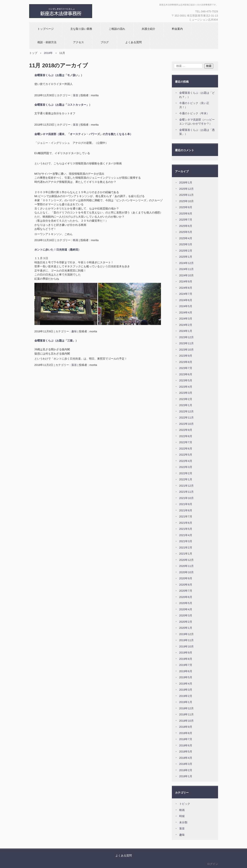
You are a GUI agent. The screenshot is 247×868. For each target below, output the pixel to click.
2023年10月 (186, 350)
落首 (76, 95)
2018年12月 (186, 708)
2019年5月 (186, 677)
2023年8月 (186, 362)
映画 (76, 240)
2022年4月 (186, 461)
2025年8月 (186, 214)
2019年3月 (186, 690)
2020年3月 (186, 615)
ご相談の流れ (117, 29)
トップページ (46, 29)
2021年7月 (186, 517)
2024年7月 (186, 294)
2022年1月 (186, 479)
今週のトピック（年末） (194, 113)
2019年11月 (186, 640)
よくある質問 (133, 42)
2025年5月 (186, 232)
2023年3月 (186, 393)
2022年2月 (186, 473)
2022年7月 (186, 442)
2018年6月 (186, 745)
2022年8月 (186, 436)
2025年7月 (186, 220)
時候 (182, 816)
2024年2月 (186, 325)
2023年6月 (186, 374)
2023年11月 (186, 343)
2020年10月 (186, 572)
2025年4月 (186, 238)
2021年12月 (186, 486)
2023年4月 (186, 387)
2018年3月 (186, 764)
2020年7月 (186, 591)
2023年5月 (186, 380)
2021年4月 (186, 535)
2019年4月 (186, 684)
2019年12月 (186, 634)
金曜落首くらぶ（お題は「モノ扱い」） (59, 75)
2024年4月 (186, 313)
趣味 (74, 331)
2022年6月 (186, 449)
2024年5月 (186, 306)
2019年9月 (186, 653)
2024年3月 (186, 319)
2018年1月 (186, 776)
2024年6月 (186, 300)
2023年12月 (186, 337)
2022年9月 (186, 430)
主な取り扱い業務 (81, 29)
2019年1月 (186, 702)
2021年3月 (186, 541)
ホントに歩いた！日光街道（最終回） (58, 250)
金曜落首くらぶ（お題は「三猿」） (56, 341)
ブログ (105, 42)
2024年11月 (186, 269)
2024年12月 (186, 263)
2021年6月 (186, 523)
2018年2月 (186, 770)
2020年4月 (186, 609)
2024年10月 (186, 275)
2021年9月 (186, 504)
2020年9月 (186, 578)
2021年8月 (186, 510)
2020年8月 (186, 585)
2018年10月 (186, 721)
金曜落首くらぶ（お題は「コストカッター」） (63, 105)
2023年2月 (186, 399)
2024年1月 (186, 331)
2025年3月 (186, 244)
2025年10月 (186, 201)
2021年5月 (186, 529)
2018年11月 (186, 714)
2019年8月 (186, 659)
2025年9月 (186, 207)
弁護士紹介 (148, 29)
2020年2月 (186, 622)
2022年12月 (186, 411)
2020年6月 (186, 597)
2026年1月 (186, 183)
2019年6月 (186, 671)
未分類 (183, 822)
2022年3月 (186, 467)
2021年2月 (186, 548)
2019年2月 (186, 696)
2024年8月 (186, 288)
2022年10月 (186, 424)
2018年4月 (186, 758)
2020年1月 (186, 628)
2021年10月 (186, 498)
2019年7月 (186, 665)
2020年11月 (186, 566)
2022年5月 (186, 455)
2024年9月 (186, 281)
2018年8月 (186, 733)
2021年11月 (186, 492)
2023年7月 (186, 368)
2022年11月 (186, 418)
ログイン (213, 864)
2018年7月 (186, 739)
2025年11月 (186, 195)
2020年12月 (186, 560)
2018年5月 (186, 752)
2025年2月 (186, 251)
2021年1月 (186, 554)
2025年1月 (186, 257)
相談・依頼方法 (47, 42)
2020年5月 (186, 603)
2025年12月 (186, 189)
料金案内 (177, 29)
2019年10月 (186, 646)
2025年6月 (186, 226)
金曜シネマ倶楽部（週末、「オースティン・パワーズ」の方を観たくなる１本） (84, 134)
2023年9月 (186, 356)
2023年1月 (186, 405)
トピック (185, 804)
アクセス (78, 42)
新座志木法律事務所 (74, 11)
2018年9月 (186, 727)
